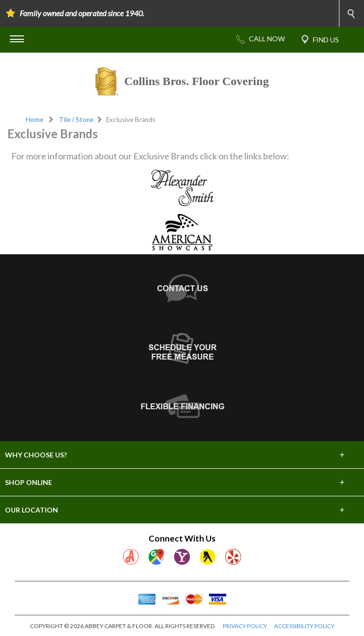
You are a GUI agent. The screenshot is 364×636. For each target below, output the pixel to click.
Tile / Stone (76, 120)
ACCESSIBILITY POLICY (304, 626)
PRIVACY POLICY (245, 626)
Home (34, 120)
